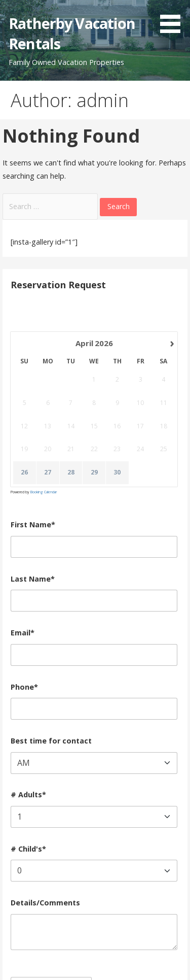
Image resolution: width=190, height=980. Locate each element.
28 (71, 472)
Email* (23, 633)
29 (94, 472)
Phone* (24, 687)
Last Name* (33, 579)
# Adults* (28, 795)
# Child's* (28, 849)
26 (25, 472)
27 (48, 472)
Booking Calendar (44, 492)
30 (118, 472)
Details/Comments (45, 903)
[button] (174, 18)
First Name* (33, 525)
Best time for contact (51, 741)
